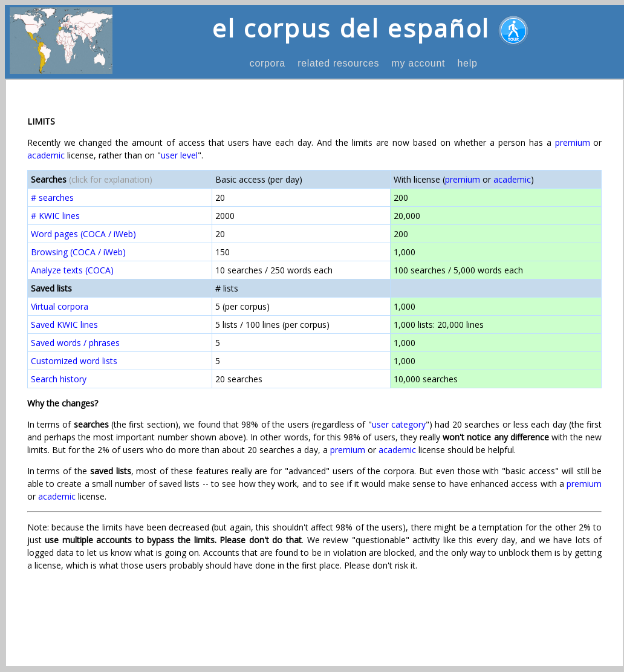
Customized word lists (74, 361)
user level (179, 155)
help (467, 63)
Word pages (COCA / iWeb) (83, 234)
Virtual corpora (60, 306)
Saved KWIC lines (64, 325)
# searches (52, 197)
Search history (59, 379)
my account (418, 63)
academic (46, 155)
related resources (338, 63)
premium (573, 142)
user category (399, 424)
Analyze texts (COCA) (72, 270)
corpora (268, 63)
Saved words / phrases (75, 343)
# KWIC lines (55, 216)
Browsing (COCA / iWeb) (78, 252)
